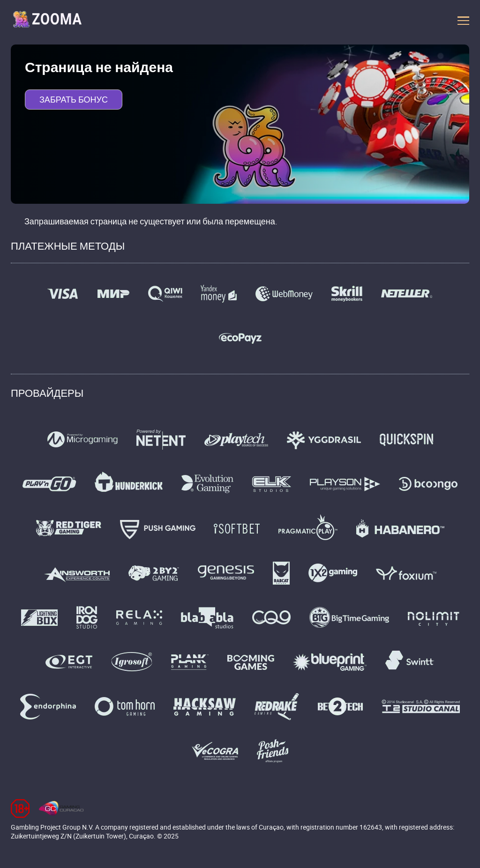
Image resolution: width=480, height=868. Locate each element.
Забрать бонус (74, 99)
